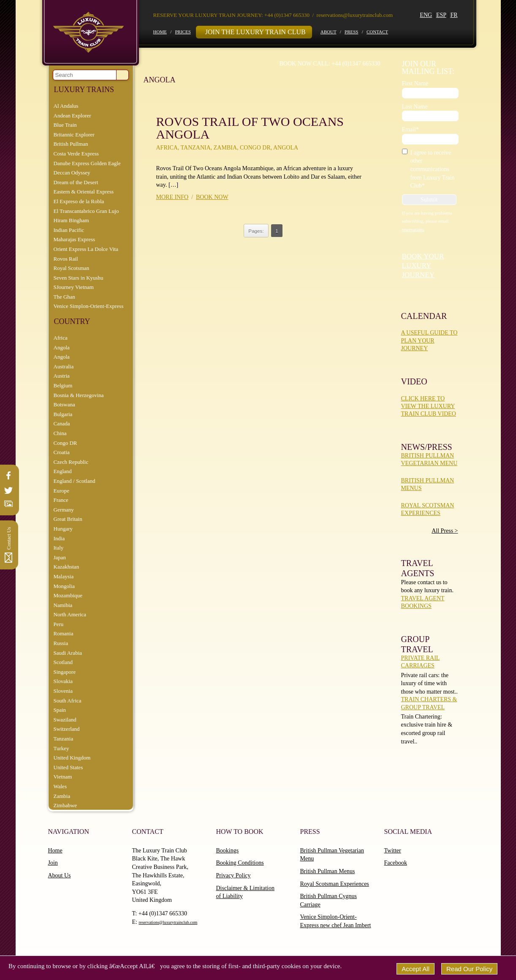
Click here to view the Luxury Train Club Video (429, 406)
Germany (64, 510)
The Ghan (65, 297)
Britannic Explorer (74, 135)
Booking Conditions (240, 863)
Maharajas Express (75, 239)
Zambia (62, 796)
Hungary (63, 529)
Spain (60, 710)
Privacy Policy (234, 875)
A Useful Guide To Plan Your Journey (429, 340)
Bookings (228, 851)
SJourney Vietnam (74, 287)
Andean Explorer (72, 116)
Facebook (396, 863)
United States (68, 767)
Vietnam (63, 777)
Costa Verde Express (76, 154)
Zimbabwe (65, 805)
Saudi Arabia (68, 653)
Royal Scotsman (72, 268)
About (329, 32)
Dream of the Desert (76, 182)
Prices (183, 32)
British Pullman (71, 144)
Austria (62, 376)
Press (351, 32)
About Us (60, 875)
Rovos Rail (66, 259)
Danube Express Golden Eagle (87, 163)
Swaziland (65, 720)
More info (172, 197)
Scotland (63, 662)
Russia (61, 643)
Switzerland (67, 729)
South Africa (68, 701)
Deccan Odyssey (72, 173)
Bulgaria (63, 414)
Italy (59, 548)
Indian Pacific (69, 230)
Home (160, 32)
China (60, 433)
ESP (441, 15)
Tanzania (64, 739)
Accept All (416, 969)
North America (70, 614)
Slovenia (63, 691)
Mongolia (64, 586)
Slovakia (63, 681)
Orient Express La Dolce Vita (86, 249)
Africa (61, 338)
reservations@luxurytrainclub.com (355, 15)
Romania (64, 633)
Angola (62, 347)
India (59, 538)
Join (53, 863)
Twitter (393, 851)
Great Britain (68, 519)
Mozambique (68, 595)
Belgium (63, 385)
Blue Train (65, 125)
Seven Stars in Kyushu (79, 278)
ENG (426, 15)
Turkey (61, 748)
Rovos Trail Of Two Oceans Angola (250, 128)
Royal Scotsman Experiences (335, 884)
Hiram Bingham (71, 220)
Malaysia (64, 576)
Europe (62, 491)
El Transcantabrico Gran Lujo (86, 211)
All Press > (445, 531)
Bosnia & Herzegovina (79, 395)
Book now (212, 197)
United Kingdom (72, 758)
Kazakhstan (67, 567)
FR (454, 15)
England (63, 471)
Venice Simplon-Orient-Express (89, 306)
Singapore (65, 672)
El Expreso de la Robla (79, 201)
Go (122, 75)
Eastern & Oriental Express (84, 192)
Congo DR (65, 443)
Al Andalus (66, 106)
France (61, 500)
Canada (62, 423)
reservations (413, 229)
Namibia (63, 605)
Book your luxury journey (423, 265)
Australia (64, 366)
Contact (377, 32)
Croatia (62, 452)
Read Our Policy (469, 969)
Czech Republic (71, 462)
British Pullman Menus (328, 871)
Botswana (64, 404)
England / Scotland (75, 481)
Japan (60, 557)
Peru (59, 624)
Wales (60, 786)
